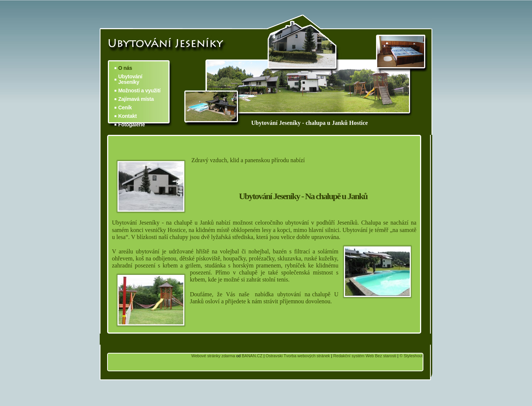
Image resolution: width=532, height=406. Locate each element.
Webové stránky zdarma (213, 356)
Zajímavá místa (136, 99)
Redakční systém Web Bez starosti (365, 356)
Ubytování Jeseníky (130, 79)
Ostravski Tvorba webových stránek (298, 356)
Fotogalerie (132, 125)
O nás (125, 68)
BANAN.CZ (252, 356)
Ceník (125, 108)
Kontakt (127, 116)
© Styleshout (411, 356)
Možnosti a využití (139, 91)
